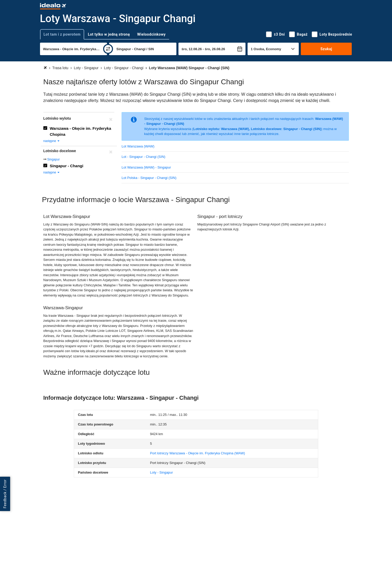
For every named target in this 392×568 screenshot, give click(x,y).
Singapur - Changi (67, 166)
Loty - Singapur (161, 472)
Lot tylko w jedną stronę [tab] (109, 34)
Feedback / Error (5, 494)
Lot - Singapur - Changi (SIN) (143, 157)
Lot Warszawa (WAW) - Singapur (146, 167)
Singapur (54, 159)
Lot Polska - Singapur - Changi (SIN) (149, 178)
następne (52, 141)
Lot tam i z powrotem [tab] (62, 34)
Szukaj (326, 49)
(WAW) (197, 453)
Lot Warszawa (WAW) (138, 146)
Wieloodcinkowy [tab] (151, 34)
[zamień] (108, 49)
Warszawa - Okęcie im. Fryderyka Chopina (81, 131)
